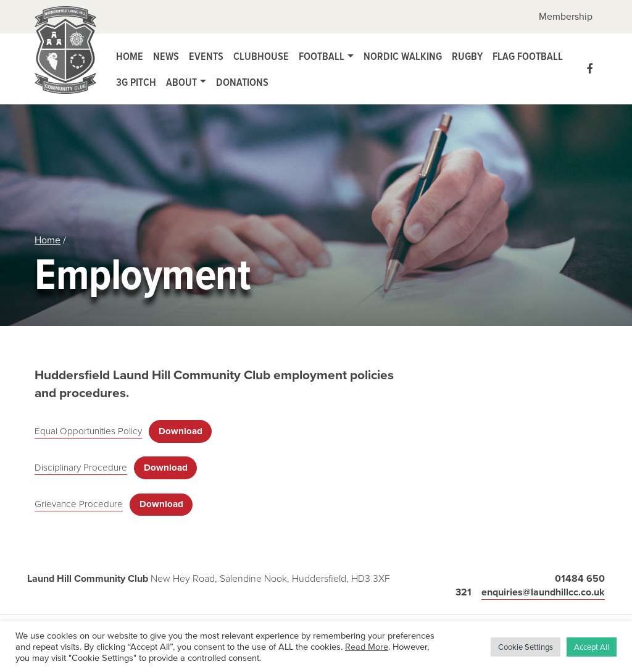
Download (181, 431)
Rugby (467, 56)
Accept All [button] (592, 647)
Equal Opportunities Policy (88, 431)
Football (322, 56)
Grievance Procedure (79, 504)
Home (130, 56)
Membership (566, 16)
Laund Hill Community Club (65, 53)
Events (206, 56)
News (166, 56)
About (181, 82)
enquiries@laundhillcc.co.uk (543, 592)
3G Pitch (136, 82)
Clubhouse (261, 56)
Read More (367, 647)
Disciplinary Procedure (81, 468)
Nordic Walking (403, 56)
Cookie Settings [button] (526, 647)
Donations (242, 82)
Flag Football (528, 56)
